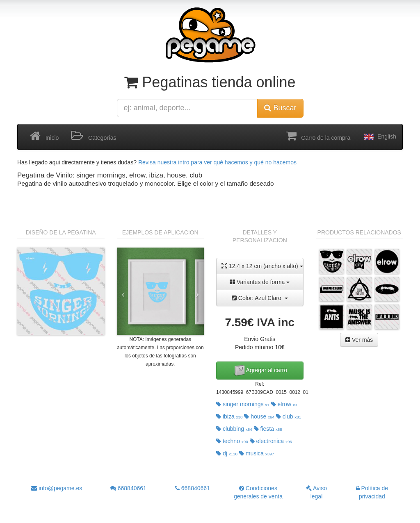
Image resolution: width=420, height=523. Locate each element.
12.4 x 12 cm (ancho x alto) (262, 266)
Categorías (94, 136)
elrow (284, 404)
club (289, 416)
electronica (271, 441)
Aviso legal (316, 492)
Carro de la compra (318, 136)
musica (257, 453)
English (379, 137)
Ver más (359, 340)
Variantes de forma (260, 282)
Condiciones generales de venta (258, 492)
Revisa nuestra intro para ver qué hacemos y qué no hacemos (217, 162)
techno (232, 441)
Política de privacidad (372, 492)
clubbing (234, 429)
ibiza (229, 416)
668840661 (128, 488)
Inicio (44, 136)
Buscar (280, 108)
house (259, 416)
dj (227, 453)
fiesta (268, 429)
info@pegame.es (57, 488)
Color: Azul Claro (260, 298)
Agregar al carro (260, 371)
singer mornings (243, 404)
